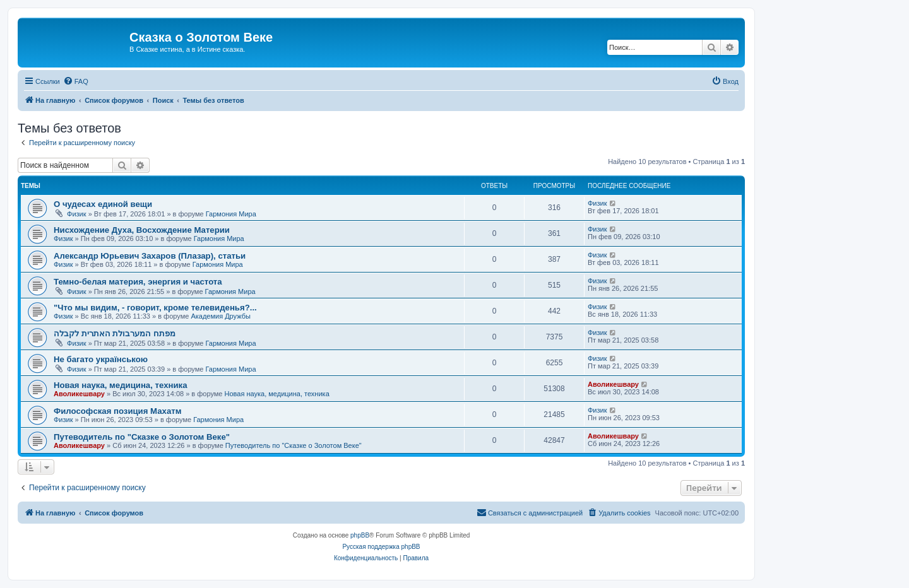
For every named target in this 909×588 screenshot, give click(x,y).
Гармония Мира (231, 214)
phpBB (360, 535)
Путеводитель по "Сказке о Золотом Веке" (142, 437)
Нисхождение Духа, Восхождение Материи (142, 230)
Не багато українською (101, 359)
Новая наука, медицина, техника (120, 385)
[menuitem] (76, 81)
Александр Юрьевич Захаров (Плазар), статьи (150, 256)
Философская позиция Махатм (117, 411)
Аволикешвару (79, 394)
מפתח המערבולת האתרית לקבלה (115, 333)
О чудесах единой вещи (103, 204)
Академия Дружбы (221, 316)
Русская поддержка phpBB (381, 547)
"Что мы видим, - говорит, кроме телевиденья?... (155, 308)
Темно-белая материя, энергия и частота (138, 282)
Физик (77, 214)
